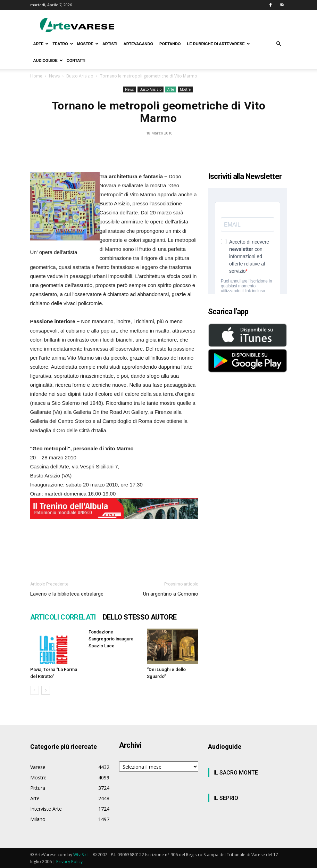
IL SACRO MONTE (236, 773)
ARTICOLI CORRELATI (63, 617)
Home (36, 76)
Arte (171, 89)
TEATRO (63, 44)
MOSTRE (88, 44)
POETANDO (170, 44)
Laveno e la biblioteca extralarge (67, 594)
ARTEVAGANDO (138, 44)
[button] (279, 44)
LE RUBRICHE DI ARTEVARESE (219, 44)
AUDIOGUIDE (48, 60)
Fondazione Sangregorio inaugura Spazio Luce (111, 639)
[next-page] (46, 690)
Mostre (185, 89)
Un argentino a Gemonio (171, 594)
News (54, 76)
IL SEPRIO (226, 798)
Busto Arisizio (80, 76)
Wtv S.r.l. (81, 855)
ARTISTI (110, 44)
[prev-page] (35, 690)
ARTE (41, 44)
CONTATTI (76, 60)
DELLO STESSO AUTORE (140, 617)
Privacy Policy (69, 862)
